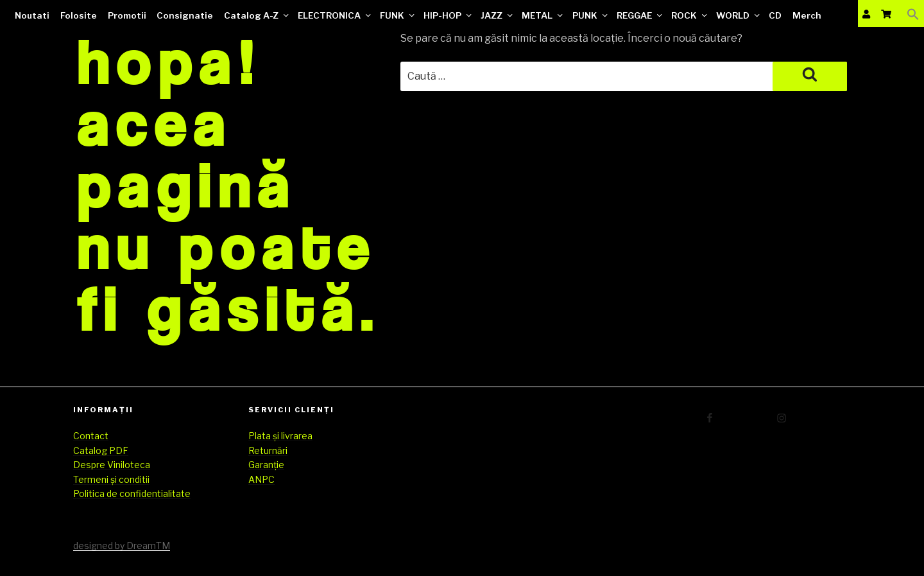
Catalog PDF (101, 450)
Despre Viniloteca (112, 465)
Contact (91, 436)
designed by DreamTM (122, 545)
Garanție (266, 465)
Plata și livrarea (280, 436)
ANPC (261, 479)
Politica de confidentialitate (132, 493)
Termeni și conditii (111, 479)
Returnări (268, 450)
